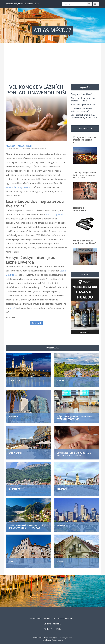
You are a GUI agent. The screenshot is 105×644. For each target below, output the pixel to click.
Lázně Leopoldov (55, 215)
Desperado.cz (35, 619)
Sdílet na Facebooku (53, 624)
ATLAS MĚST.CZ (53, 30)
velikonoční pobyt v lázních (19, 187)
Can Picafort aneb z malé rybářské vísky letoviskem (84, 116)
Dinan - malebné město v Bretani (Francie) (83, 99)
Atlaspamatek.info (65, 619)
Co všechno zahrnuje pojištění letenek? (81, 110)
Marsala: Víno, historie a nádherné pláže (23, 4)
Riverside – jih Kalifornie (83, 105)
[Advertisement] (52, 62)
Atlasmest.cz (49, 619)
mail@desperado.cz (56, 640)
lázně (12, 308)
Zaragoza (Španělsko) (81, 94)
